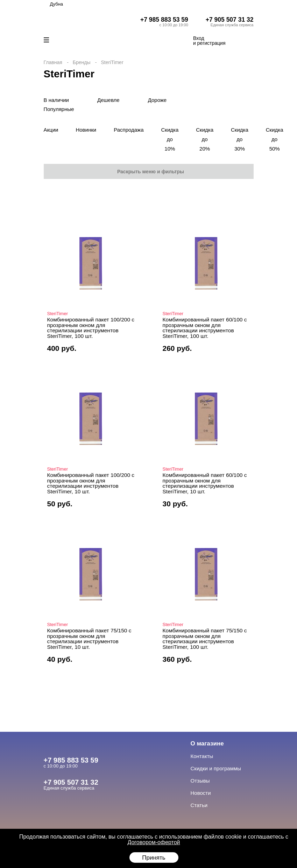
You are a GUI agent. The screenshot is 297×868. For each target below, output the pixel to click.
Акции (51, 130)
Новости (201, 793)
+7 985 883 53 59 (164, 20)
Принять (154, 858)
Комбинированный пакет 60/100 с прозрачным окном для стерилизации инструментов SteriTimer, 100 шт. (205, 328)
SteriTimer (58, 314)
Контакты (202, 756)
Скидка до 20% (205, 139)
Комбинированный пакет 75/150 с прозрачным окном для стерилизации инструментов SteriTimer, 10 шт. (89, 639)
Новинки (86, 130)
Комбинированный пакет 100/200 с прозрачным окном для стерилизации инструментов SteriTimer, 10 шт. (91, 483)
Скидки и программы (216, 768)
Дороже (157, 100)
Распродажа (129, 130)
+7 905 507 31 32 (230, 20)
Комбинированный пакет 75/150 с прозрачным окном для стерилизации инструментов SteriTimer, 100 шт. (205, 639)
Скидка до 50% (275, 139)
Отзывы (200, 781)
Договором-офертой (154, 842)
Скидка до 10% (170, 139)
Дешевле (108, 100)
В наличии (56, 100)
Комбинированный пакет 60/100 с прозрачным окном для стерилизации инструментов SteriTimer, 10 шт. (205, 483)
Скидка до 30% (240, 139)
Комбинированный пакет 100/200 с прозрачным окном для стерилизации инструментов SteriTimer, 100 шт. (91, 328)
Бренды (82, 62)
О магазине (207, 744)
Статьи (199, 805)
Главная (53, 62)
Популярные (59, 109)
